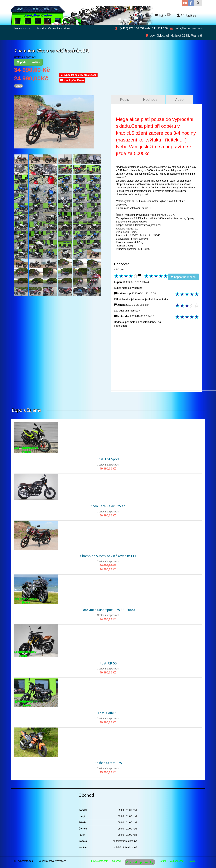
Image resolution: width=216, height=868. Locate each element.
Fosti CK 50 (108, 663)
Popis (124, 100)
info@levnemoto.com (189, 28)
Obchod (116, 861)
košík (163, 15)
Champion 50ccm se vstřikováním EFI (108, 556)
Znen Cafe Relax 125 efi (108, 506)
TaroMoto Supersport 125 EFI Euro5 (108, 610)
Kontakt (141, 15)
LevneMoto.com (100, 861)
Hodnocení (152, 100)
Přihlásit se (186, 15)
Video (179, 100)
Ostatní (193, 861)
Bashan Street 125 (108, 763)
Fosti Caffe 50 (108, 713)
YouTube (185, 3)
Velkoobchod (177, 861)
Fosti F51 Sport (108, 459)
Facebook (191, 3)
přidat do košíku (28, 62)
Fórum (162, 861)
